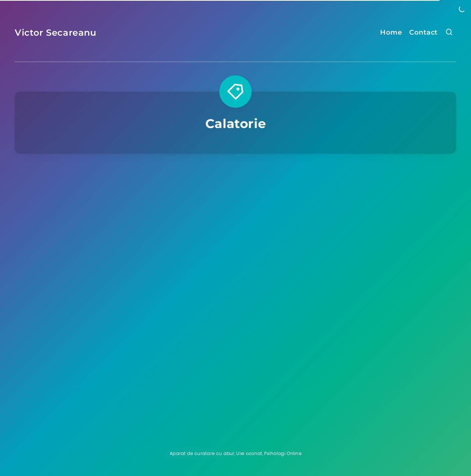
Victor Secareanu (56, 33)
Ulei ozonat (249, 453)
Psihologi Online (283, 453)
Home (391, 32)
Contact (424, 32)
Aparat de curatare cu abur (202, 453)
